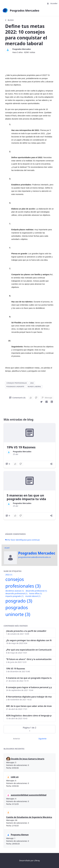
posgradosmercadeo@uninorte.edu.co (35, 557)
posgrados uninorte (15, 387)
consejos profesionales (17, 383)
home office (36, 593)
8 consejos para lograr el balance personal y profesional (29, 687)
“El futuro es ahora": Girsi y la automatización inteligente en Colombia (29, 659)
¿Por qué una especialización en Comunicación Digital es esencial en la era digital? (29, 650)
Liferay (37, 860)
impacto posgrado (14, 596)
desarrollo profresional (16, 593)
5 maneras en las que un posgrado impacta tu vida (26, 497)
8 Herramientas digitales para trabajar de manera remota (29, 697)
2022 (32, 383)
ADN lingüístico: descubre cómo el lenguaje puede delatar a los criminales (29, 716)
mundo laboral (34, 387)
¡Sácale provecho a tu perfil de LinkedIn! (26, 631)
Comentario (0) (17, 398)
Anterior (17, 739)
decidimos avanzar (15, 591)
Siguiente (42, 739)
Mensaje (47, 398)
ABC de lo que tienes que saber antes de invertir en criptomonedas (29, 706)
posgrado (19, 601)
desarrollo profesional (36, 591)
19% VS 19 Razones (21, 447)
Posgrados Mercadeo (22, 49)
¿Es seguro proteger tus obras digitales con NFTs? (29, 640)
